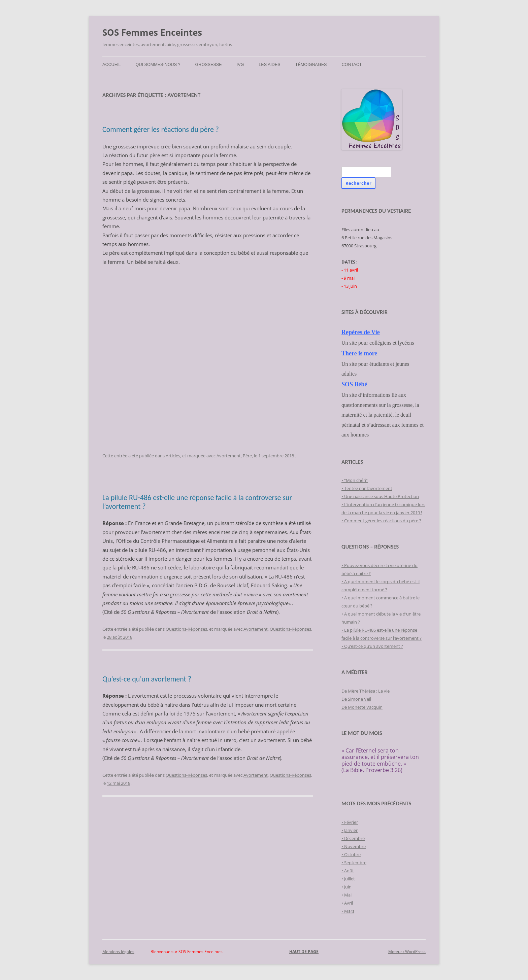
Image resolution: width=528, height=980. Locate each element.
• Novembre (354, 846)
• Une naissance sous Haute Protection (380, 496)
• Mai (346, 895)
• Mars (348, 911)
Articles (173, 456)
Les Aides (269, 65)
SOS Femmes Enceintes (152, 32)
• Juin (346, 887)
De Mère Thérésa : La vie (366, 691)
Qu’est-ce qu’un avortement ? (147, 679)
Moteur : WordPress (407, 952)
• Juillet (348, 879)
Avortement (229, 456)
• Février (350, 822)
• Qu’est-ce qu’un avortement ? (372, 646)
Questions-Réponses (186, 629)
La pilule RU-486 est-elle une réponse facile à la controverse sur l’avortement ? (197, 502)
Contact (352, 65)
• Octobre (351, 854)
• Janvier (350, 830)
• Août (348, 871)
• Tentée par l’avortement (367, 488)
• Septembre (354, 863)
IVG (240, 65)
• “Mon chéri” (355, 480)
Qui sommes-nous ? (158, 65)
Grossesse (209, 65)
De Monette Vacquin (362, 707)
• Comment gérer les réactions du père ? (381, 521)
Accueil (112, 65)
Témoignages (311, 65)
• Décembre (353, 838)
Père (247, 456)
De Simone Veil (356, 699)
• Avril (347, 903)
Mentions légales (118, 952)
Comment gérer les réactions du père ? (161, 129)
